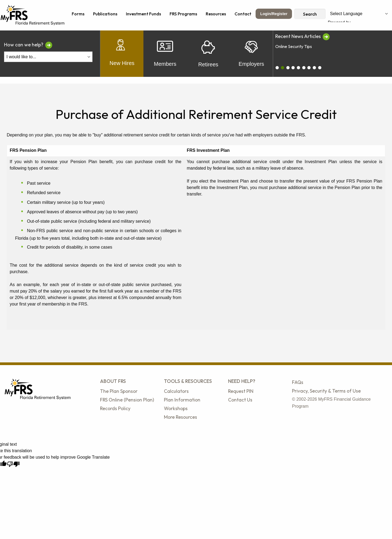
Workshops (176, 408)
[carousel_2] (288, 68)
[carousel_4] (298, 68)
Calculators (176, 391)
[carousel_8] (320, 68)
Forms (78, 14)
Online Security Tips (294, 46)
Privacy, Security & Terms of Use (326, 391)
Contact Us (240, 400)
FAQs (298, 382)
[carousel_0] (277, 68)
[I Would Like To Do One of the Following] (48, 57)
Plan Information (182, 400)
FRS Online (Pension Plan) (127, 400)
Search (310, 14)
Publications (105, 14)
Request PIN (241, 391)
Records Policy (115, 408)
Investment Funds (143, 14)
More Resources (180, 417)
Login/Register (274, 14)
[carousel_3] (293, 68)
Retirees (208, 54)
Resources (216, 14)
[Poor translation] (13, 464)
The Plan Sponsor (119, 391)
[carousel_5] (304, 68)
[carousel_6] (309, 68)
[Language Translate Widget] (359, 14)
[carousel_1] (283, 68)
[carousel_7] (314, 68)
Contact (243, 14)
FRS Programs (183, 14)
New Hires (122, 54)
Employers (251, 54)
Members (165, 54)
